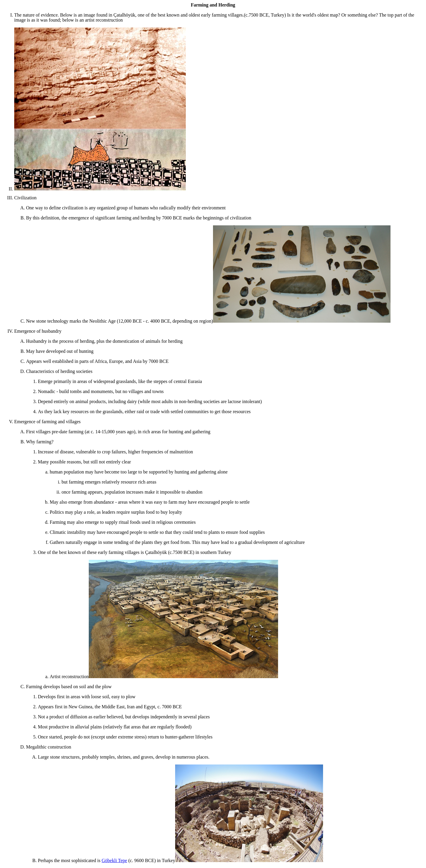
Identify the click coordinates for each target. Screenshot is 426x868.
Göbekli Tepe (114, 860)
